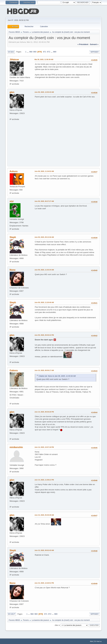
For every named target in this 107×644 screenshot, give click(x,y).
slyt (12, 201)
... (28, 51)
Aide (91, 641)
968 (31, 51)
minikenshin (16, 447)
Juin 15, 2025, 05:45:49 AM (44, 515)
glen (12, 92)
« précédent (83, 44)
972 (49, 51)
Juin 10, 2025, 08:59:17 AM (44, 370)
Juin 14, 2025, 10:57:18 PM (44, 447)
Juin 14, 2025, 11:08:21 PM (44, 480)
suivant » (94, 44)
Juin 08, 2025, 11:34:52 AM (44, 171)
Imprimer (94, 52)
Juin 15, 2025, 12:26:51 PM (44, 583)
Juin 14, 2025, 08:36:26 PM (44, 412)
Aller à (57, 625)
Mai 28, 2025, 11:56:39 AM (44, 59)
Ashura (14, 171)
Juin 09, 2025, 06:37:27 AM (44, 201)
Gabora (14, 370)
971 (45, 51)
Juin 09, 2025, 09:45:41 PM (44, 335)
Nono (13, 270)
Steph (13, 237)
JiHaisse (14, 59)
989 (55, 51)
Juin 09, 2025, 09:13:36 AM (44, 237)
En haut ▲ (98, 641)
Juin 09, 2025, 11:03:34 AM (44, 269)
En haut (12, 614)
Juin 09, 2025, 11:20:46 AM (44, 302)
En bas (11, 52)
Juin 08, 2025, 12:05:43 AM (44, 92)
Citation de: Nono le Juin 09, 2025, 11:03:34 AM (57, 376)
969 (35, 51)
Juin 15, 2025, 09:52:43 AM (44, 550)
